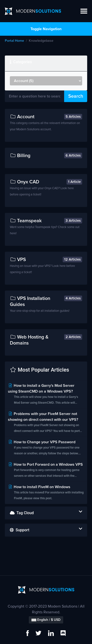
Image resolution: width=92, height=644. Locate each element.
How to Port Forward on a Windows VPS (46, 471)
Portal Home (14, 41)
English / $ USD (46, 620)
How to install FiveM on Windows (46, 493)
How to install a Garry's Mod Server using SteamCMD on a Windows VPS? (46, 395)
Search (76, 96)
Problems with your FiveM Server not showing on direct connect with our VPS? (46, 423)
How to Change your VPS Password (46, 448)
